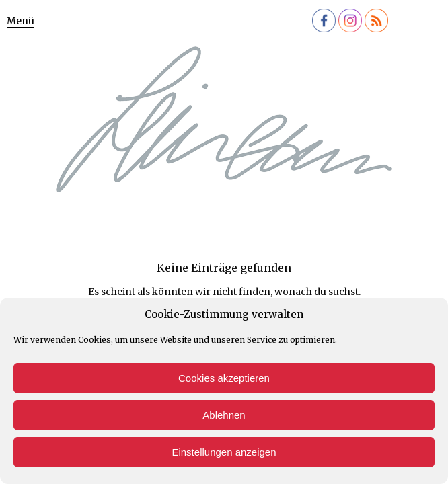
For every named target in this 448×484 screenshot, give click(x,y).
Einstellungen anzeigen (224, 452)
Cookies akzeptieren (224, 378)
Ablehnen (224, 415)
